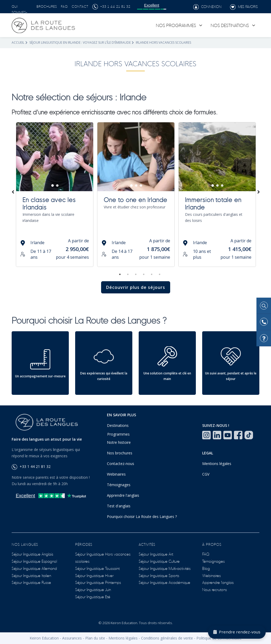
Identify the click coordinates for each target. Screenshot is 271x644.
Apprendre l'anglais (123, 495)
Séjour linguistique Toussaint (97, 568)
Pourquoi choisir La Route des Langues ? (142, 516)
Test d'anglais (119, 506)
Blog (206, 568)
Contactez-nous (121, 464)
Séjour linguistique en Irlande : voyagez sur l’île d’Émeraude (80, 43)
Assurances (72, 638)
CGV (206, 474)
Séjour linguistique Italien (31, 575)
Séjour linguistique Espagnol (34, 561)
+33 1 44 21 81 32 (111, 6)
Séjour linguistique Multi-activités (165, 568)
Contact (80, 6)
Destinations (118, 425)
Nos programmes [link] (176, 25)
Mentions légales (217, 464)
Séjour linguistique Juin (93, 589)
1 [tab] (53, 186)
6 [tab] (160, 274)
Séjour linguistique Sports (159, 575)
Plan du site (95, 638)
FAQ (64, 6)
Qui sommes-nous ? (20, 12)
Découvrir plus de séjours (136, 287)
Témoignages (119, 485)
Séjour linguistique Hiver (94, 575)
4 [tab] (144, 274)
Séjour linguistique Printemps (98, 582)
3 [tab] (141, 186)
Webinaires (116, 474)
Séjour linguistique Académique (164, 582)
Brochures (47, 6)
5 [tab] (152, 274)
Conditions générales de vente (167, 638)
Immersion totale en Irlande (213, 203)
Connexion (207, 7)
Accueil (18, 43)
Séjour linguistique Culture (159, 561)
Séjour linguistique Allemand (34, 568)
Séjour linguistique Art (156, 554)
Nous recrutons (214, 589)
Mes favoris (244, 7)
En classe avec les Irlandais (49, 203)
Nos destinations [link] (230, 25)
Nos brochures (120, 453)
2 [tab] (57, 186)
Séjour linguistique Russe (31, 582)
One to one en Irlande (135, 199)
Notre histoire (119, 442)
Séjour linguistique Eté (93, 596)
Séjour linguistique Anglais (32, 554)
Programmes (118, 434)
